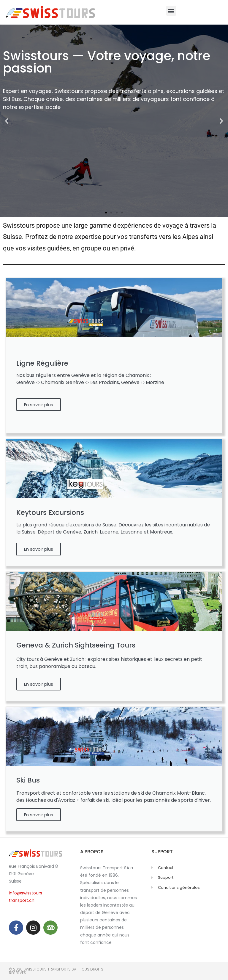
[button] (171, 11)
